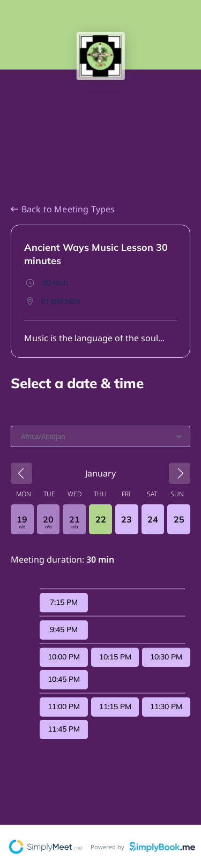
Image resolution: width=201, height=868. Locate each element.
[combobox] (22, 436)
